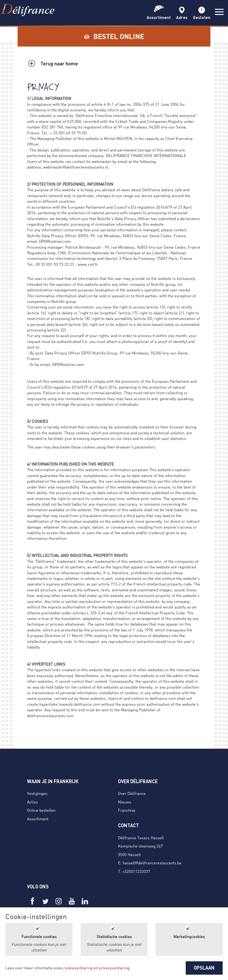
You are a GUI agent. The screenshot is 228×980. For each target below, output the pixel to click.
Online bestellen (41, 810)
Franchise (127, 810)
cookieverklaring (78, 968)
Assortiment (38, 819)
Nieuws (125, 802)
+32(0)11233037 (136, 871)
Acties (32, 802)
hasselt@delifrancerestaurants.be (152, 863)
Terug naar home (59, 64)
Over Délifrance (132, 793)
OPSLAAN (204, 968)
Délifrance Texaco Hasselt (141, 838)
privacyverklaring (114, 968)
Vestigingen (37, 793)
